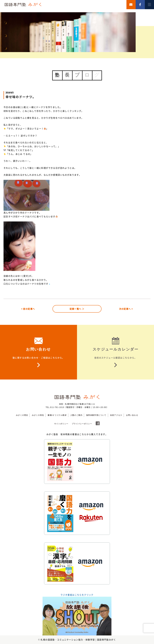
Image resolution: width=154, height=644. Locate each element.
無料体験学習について (96, 415)
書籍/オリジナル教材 (57, 415)
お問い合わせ (132, 415)
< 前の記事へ (28, 309)
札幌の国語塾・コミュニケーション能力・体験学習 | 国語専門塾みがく (78, 640)
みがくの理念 (22, 415)
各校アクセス (116, 415)
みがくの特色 (38, 415)
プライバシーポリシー (82, 424)
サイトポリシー (61, 424)
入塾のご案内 (76, 415)
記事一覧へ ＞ (77, 309)
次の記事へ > (126, 309)
